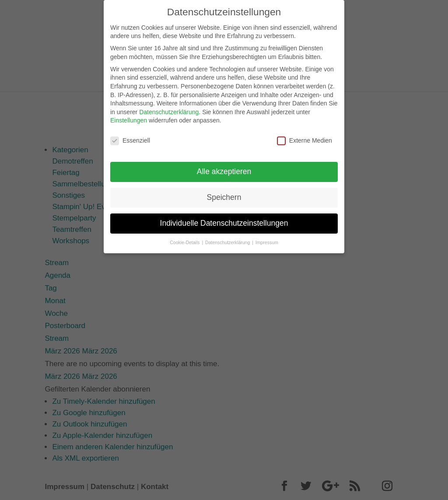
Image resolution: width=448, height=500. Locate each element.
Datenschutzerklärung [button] (228, 238)
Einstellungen (129, 116)
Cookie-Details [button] (185, 238)
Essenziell (130, 137)
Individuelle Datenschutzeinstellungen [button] (224, 219)
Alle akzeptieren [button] (224, 168)
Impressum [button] (267, 238)
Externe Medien (304, 137)
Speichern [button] (224, 193)
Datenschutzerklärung (169, 108)
